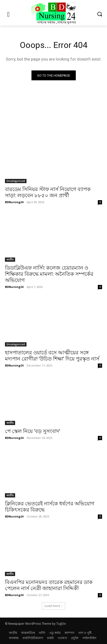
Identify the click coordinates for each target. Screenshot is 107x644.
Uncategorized (16, 181)
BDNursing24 (14, 202)
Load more (53, 606)
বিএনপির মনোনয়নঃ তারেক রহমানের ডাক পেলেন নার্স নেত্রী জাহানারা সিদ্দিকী (49, 585)
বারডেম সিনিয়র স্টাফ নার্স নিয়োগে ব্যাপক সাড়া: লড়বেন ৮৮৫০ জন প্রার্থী (48, 192)
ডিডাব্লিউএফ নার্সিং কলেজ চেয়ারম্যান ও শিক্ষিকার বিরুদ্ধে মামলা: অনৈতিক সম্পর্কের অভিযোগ (49, 274)
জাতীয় (10, 259)
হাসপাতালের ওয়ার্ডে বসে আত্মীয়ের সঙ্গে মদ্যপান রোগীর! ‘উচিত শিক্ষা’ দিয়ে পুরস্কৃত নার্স (52, 356)
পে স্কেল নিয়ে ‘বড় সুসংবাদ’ (33, 431)
